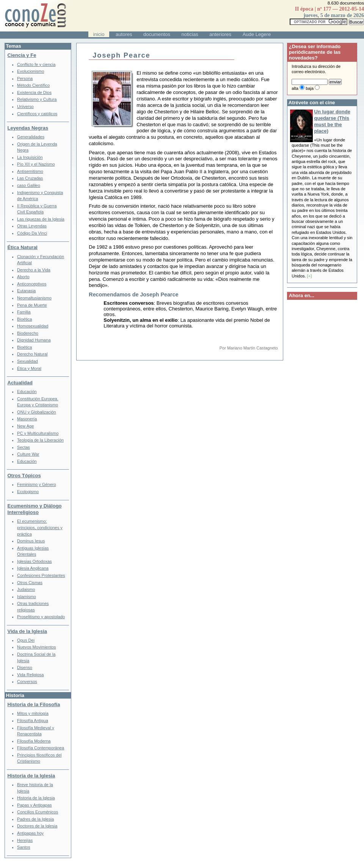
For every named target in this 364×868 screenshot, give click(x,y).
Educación (27, 392)
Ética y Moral (29, 368)
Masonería (27, 419)
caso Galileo (29, 185)
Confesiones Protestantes (41, 575)
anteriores (220, 34)
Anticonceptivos (32, 284)
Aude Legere (257, 34)
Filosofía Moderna (34, 741)
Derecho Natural (32, 354)
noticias (190, 34)
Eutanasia (26, 291)
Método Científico (33, 85)
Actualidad (20, 383)
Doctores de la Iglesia (37, 826)
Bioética (24, 319)
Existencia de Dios (34, 92)
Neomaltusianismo (34, 298)
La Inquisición (30, 157)
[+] (310, 276)
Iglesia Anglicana (33, 568)
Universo (25, 107)
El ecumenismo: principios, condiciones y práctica (40, 527)
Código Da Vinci (32, 233)
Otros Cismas (30, 583)
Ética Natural (23, 247)
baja (310, 88)
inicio (99, 34)
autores (124, 34)
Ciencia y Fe (22, 55)
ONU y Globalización (37, 412)
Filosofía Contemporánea (41, 748)
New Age (25, 426)
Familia (24, 312)
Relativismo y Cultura (37, 99)
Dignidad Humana (34, 340)
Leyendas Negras (28, 128)
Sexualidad (27, 361)
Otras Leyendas (32, 226)
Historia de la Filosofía (34, 704)
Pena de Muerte (32, 305)
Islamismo (27, 597)
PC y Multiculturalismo (38, 433)
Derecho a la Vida (34, 270)
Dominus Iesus (31, 541)
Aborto (23, 277)
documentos (157, 34)
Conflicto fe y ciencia (36, 64)
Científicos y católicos (37, 114)
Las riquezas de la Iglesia (41, 219)
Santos (24, 847)
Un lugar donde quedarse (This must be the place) (332, 121)
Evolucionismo (31, 71)
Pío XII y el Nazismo (36, 164)
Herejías (25, 840)
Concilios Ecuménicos (38, 812)
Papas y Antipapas (35, 805)
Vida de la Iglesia (27, 631)
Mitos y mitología (33, 713)
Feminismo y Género (37, 484)
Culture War (28, 454)
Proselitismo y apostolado (41, 617)
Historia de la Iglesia (31, 776)
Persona (25, 78)
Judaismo (26, 589)
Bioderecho (28, 333)
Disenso (25, 667)
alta (295, 88)
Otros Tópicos (24, 476)
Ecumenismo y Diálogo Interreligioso (35, 509)
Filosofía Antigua (33, 721)
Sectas (24, 447)
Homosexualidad (33, 326)
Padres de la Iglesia (35, 819)
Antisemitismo (30, 171)
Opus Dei (26, 640)
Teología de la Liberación (40, 440)
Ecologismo (28, 492)
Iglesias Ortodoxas (35, 561)
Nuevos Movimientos (37, 647)
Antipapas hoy (30, 833)
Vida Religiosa (30, 675)
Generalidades (31, 137)
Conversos (27, 682)
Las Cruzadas (30, 178)
